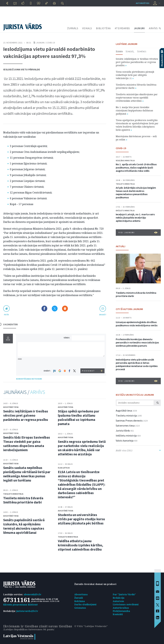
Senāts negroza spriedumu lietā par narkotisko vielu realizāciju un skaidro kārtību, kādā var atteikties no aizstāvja (82, 448)
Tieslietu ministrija (13, 494)
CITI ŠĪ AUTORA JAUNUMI (129, 309)
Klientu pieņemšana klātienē (20, 605)
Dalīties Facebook (44, 309)
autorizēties (143, 3)
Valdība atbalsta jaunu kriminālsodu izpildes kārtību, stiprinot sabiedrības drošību (80, 545)
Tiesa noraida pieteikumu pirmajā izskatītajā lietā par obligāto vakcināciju (135, 75)
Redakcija (119, 598)
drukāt (103, 315)
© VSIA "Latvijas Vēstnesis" (91, 626)
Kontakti (118, 614)
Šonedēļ (130, 51)
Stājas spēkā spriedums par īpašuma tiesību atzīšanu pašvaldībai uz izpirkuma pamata (79, 418)
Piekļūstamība (121, 611)
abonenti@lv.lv (33, 594)
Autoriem (118, 601)
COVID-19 (50, 43)
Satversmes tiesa (125, 426)
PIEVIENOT (88, 371)
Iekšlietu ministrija (125, 210)
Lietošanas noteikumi (126, 604)
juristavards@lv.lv (27, 611)
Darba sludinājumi (85, 604)
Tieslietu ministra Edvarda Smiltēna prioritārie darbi (23, 500)
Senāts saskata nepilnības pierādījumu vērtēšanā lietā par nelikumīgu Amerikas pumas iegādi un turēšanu (27, 474)
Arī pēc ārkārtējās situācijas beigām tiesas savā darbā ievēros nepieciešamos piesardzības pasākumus (136, 193)
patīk (6, 315)
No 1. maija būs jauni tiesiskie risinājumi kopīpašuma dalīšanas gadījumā (134, 110)
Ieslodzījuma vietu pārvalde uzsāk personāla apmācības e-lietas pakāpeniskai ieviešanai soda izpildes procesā (137, 364)
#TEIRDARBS (122, 28)
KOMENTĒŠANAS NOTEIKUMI (29, 379)
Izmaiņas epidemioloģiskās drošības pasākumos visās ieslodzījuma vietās (137, 324)
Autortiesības (121, 608)
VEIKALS (87, 28)
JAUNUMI (139, 28)
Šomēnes (142, 51)
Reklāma (80, 601)
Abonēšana (81, 594)
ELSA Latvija (64, 468)
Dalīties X (55, 309)
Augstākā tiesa (11, 407)
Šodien (119, 51)
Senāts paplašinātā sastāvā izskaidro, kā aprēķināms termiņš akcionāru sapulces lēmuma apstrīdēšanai (24, 526)
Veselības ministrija (125, 160)
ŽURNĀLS (73, 28)
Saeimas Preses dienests (129, 421)
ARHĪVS (153, 28)
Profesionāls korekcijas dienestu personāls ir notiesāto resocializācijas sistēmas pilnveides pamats (137, 342)
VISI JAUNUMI (138, 233)
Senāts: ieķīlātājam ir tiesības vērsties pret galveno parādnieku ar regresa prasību (26, 415)
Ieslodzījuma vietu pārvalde (22, 69)
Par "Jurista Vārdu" (124, 594)
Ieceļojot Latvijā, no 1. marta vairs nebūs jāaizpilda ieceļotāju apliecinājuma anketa (135, 218)
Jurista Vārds (123, 431)
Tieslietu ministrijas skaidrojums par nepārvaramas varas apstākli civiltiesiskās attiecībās (137, 98)
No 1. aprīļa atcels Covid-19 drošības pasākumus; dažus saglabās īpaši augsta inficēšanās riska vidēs (136, 167)
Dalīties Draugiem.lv (65, 309)
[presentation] (89, 362)
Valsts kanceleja (125, 441)
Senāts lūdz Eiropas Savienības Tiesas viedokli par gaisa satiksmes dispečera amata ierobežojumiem (27, 444)
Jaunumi (40, 43)
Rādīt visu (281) (138, 450)
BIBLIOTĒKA (103, 28)
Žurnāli (79, 598)
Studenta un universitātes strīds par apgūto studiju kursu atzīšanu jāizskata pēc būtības (81, 519)
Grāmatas (80, 608)
